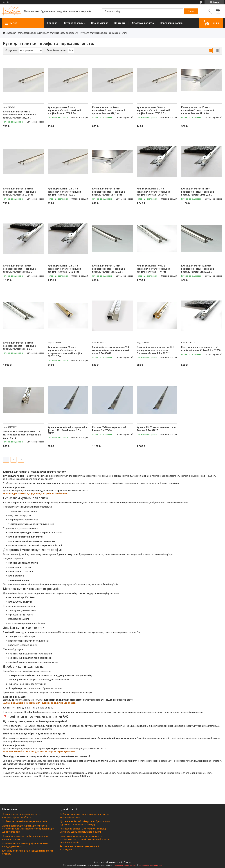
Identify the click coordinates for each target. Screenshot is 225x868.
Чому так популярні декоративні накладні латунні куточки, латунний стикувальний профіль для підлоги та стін (85, 839)
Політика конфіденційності (150, 865)
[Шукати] (191, 11)
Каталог (12, 33)
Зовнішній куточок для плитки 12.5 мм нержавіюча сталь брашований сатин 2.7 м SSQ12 (111, 350)
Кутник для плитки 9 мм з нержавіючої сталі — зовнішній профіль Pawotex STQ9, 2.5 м (153, 192)
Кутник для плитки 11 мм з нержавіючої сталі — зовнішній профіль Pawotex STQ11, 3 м (20, 269)
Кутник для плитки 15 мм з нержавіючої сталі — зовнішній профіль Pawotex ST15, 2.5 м (109, 192)
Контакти (120, 23)
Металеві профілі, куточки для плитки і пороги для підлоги (48, 33)
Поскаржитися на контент (125, 865)
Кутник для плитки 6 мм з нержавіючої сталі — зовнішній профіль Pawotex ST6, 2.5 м (20, 115)
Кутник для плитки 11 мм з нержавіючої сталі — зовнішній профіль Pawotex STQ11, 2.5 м (198, 192)
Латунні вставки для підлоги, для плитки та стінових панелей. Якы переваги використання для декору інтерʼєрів (28, 829)
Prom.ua (127, 862)
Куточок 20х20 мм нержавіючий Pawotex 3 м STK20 (109, 429)
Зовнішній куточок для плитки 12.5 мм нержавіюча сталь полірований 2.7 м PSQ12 (22, 435)
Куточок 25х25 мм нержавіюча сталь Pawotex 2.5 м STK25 (156, 429)
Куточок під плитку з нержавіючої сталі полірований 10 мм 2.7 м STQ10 (201, 349)
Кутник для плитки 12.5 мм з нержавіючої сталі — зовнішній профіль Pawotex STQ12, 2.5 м (64, 269)
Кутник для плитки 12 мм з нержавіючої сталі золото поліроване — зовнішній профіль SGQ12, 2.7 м (65, 352)
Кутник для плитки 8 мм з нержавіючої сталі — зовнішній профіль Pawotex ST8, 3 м (109, 110)
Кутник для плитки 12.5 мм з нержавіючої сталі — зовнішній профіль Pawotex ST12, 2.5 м (20, 192)
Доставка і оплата (143, 23)
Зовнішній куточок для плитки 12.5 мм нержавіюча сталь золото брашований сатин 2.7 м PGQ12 (155, 350)
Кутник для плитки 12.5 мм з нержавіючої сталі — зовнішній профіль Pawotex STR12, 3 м (20, 346)
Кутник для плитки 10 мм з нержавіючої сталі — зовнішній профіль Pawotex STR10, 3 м (153, 269)
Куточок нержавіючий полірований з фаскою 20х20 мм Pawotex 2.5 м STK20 (67, 430)
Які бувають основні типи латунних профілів (25, 821)
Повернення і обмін (172, 23)
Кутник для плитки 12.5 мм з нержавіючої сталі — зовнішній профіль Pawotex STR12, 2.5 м (198, 269)
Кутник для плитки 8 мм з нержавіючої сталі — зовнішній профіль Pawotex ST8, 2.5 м (64, 110)
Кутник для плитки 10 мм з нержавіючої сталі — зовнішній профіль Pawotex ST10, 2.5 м (153, 110)
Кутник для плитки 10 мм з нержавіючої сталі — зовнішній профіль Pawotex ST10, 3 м (198, 110)
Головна (52, 23)
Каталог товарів (73, 23)
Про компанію (100, 23)
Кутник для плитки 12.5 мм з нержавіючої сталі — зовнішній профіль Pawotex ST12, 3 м (64, 192)
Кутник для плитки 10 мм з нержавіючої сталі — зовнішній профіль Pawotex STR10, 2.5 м (109, 269)
